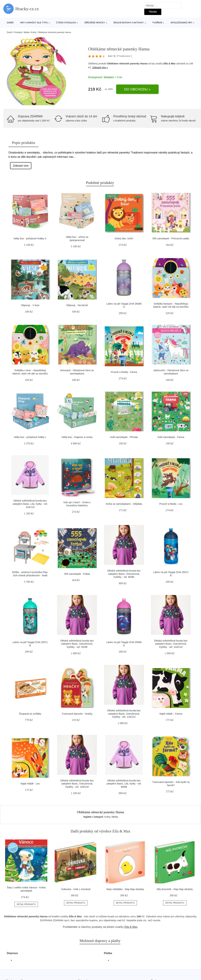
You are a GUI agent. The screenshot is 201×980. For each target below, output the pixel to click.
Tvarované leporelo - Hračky (77, 714)
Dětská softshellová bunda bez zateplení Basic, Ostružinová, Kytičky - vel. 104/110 (171, 644)
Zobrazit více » (100, 67)
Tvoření (157, 23)
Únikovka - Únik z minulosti (76, 889)
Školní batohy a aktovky (129, 23)
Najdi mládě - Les (30, 784)
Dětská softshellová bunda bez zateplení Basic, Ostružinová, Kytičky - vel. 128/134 (77, 784)
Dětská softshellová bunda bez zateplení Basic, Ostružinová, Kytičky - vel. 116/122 (124, 714)
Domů (10, 23)
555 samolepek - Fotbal (77, 574)
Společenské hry (181, 23)
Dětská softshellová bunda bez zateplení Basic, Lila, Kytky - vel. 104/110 (30, 504)
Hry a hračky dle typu (34, 23)
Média (26, 32)
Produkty (18, 32)
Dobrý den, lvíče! (124, 238)
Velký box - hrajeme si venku (77, 437)
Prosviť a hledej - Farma (124, 372)
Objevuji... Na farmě (77, 305)
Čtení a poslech (66, 23)
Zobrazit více (21, 166)
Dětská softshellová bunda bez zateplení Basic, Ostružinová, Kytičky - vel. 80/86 (124, 574)
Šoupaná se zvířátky (30, 714)
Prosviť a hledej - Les (171, 504)
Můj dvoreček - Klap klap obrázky (175, 889)
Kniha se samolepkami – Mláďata (124, 504)
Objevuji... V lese (30, 305)
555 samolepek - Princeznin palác (171, 238)
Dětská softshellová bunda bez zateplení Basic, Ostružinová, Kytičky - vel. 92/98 (77, 644)
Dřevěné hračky (95, 23)
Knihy (34, 32)
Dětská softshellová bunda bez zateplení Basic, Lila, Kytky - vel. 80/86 (124, 784)
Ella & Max (169, 64)
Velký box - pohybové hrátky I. (30, 437)
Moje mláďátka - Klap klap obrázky (125, 889)
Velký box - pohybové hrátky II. (30, 238)
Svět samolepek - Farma (171, 437)
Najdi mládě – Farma (171, 714)
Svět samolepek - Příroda (124, 437)
